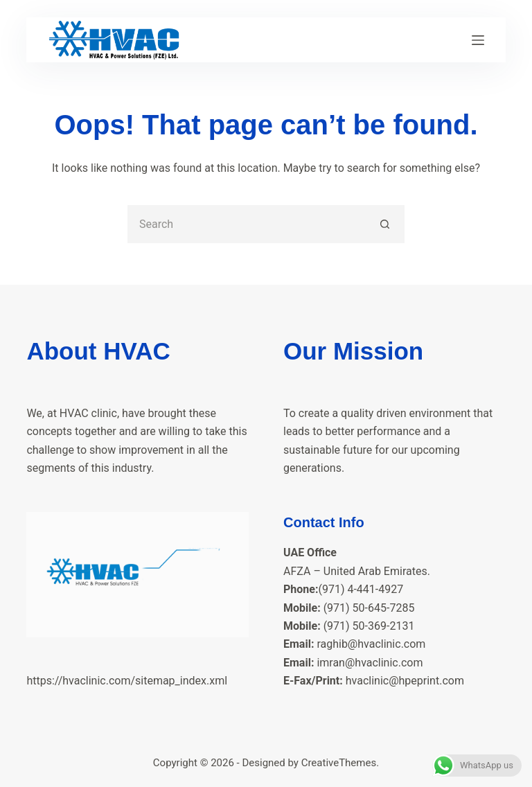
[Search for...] (247, 224)
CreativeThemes (339, 763)
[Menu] (478, 40)
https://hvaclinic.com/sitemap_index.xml (127, 681)
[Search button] (385, 224)
